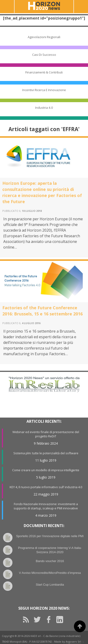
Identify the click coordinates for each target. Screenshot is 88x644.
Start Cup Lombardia (50, 585)
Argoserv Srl (73, 642)
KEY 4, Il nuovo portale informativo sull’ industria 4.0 (46, 487)
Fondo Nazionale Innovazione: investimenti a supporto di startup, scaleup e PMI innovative (46, 506)
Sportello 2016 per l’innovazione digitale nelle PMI (50, 536)
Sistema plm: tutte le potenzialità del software (46, 453)
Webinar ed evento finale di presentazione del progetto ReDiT (46, 434)
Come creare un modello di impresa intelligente (46, 470)
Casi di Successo (44, 55)
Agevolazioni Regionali (44, 37)
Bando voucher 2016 (50, 561)
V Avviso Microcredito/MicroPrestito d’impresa (50, 573)
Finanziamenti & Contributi (44, 72)
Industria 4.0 (44, 108)
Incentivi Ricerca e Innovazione (44, 90)
